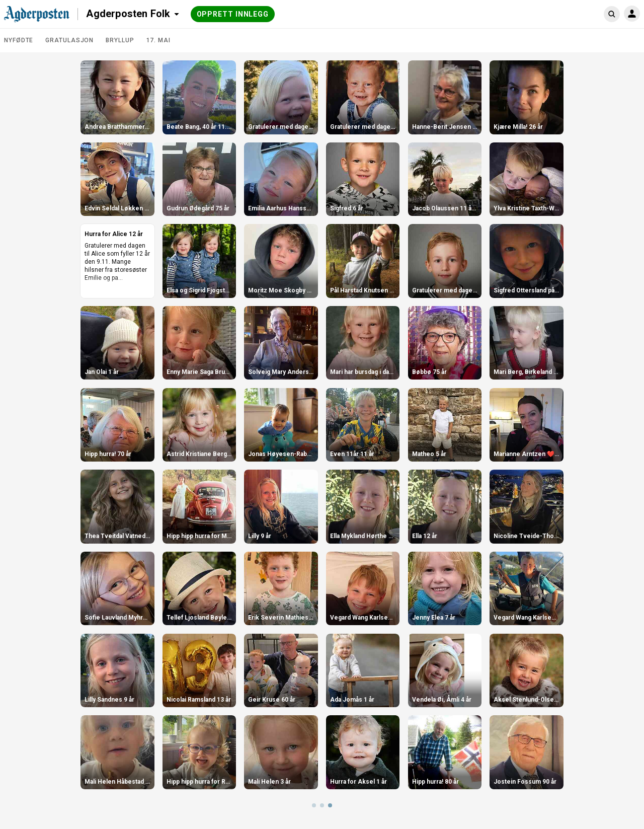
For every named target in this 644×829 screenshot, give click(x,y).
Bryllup (120, 40)
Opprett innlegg (233, 14)
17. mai (158, 40)
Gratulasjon (69, 40)
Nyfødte (19, 40)
